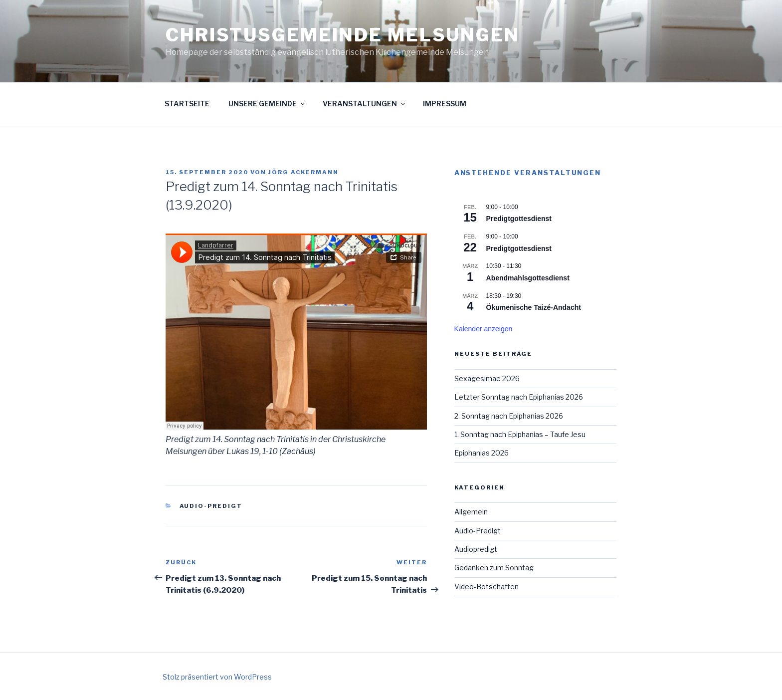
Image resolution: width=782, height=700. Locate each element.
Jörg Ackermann (303, 172)
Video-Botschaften (487, 586)
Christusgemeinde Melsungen (343, 35)
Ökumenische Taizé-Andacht (534, 307)
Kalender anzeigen (484, 329)
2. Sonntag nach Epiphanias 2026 (509, 416)
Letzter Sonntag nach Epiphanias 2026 (519, 397)
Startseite (187, 104)
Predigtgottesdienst (519, 219)
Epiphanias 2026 (482, 453)
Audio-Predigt (211, 506)
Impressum (445, 104)
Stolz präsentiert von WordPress (217, 677)
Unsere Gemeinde (267, 104)
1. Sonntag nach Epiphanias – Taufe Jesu (520, 434)
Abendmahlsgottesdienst (528, 278)
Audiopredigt (476, 549)
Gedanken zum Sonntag (494, 568)
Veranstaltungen (365, 104)
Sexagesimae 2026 (487, 378)
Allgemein (471, 512)
